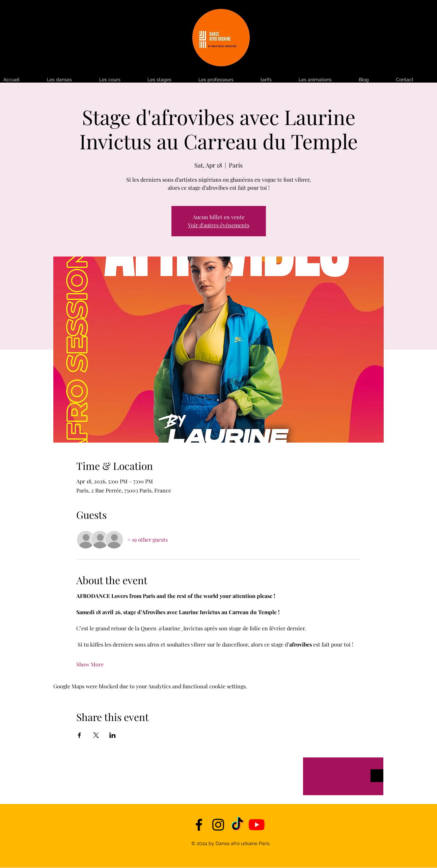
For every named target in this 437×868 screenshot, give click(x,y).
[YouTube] (257, 825)
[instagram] (218, 825)
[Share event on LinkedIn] (113, 735)
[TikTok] (237, 825)
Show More (90, 664)
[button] (276, 80)
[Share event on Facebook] (79, 735)
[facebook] (199, 825)
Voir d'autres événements (219, 225)
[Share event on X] (96, 735)
